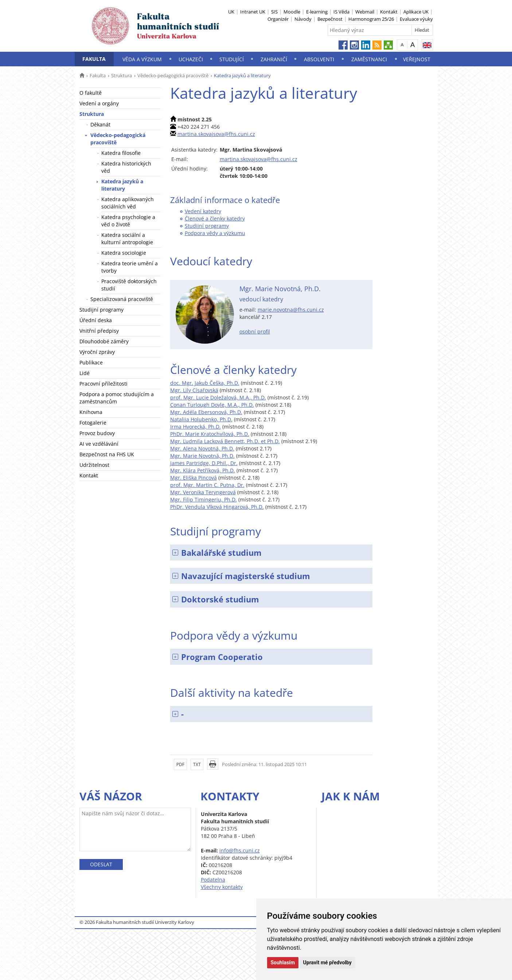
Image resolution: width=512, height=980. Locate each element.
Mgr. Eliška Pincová (194, 478)
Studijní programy (101, 310)
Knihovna (91, 412)
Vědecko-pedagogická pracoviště (173, 75)
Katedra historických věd (126, 167)
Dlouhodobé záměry (104, 341)
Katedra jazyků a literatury (122, 185)
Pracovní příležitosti (103, 384)
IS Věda (341, 12)
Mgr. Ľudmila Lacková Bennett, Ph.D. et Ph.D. (225, 441)
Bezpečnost (330, 19)
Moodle (292, 12)
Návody (303, 19)
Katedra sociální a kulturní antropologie (127, 239)
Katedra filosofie (121, 153)
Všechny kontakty (222, 887)
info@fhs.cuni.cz (240, 850)
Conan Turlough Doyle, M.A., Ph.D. (212, 405)
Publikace (91, 362)
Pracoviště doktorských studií (129, 285)
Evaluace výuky (416, 19)
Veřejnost (417, 59)
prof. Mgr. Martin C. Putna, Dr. (207, 485)
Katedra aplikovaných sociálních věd (128, 203)
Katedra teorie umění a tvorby (130, 267)
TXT (197, 764)
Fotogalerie (93, 423)
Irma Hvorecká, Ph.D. (196, 427)
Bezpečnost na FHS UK (107, 454)
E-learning (317, 12)
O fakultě (91, 93)
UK (231, 12)
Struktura (122, 75)
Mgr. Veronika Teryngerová (203, 492)
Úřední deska (96, 320)
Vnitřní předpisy (99, 331)
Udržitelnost (94, 465)
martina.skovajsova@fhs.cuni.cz (216, 134)
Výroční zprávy (97, 352)
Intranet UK (253, 12)
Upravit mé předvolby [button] (327, 963)
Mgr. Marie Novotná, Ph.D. (202, 456)
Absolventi (319, 59)
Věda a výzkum (142, 59)
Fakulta (94, 59)
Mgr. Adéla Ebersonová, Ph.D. (206, 412)
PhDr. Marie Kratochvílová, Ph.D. (210, 434)
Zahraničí (274, 59)
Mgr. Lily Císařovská (194, 390)
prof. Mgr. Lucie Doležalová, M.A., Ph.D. (218, 397)
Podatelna (213, 880)
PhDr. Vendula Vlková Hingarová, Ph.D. (217, 507)
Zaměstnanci (369, 59)
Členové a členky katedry (215, 218)
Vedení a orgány (99, 103)
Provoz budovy (97, 433)
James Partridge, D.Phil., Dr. (204, 463)
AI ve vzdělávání (99, 444)
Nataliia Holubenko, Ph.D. (201, 419)
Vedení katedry (203, 211)
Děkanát (100, 124)
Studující (232, 59)
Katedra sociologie (124, 253)
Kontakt (389, 12)
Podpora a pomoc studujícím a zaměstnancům (117, 398)
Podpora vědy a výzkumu (215, 233)
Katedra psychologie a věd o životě (128, 221)
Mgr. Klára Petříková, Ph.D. (203, 470)
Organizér (278, 19)
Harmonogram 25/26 (371, 19)
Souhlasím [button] (283, 963)
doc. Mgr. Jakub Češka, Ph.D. (205, 383)
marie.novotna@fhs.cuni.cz (291, 310)
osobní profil (255, 331)
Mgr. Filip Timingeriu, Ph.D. (204, 499)
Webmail (365, 12)
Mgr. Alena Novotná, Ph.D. (202, 448)
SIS (274, 12)
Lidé (85, 373)
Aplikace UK (416, 12)
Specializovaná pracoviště (122, 299)
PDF (180, 764)
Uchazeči (191, 59)
